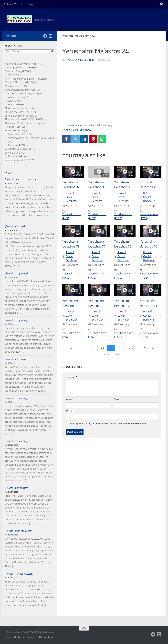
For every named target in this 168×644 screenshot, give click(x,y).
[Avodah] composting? (16, 273)
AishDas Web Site (14, 4)
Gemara (9, 75)
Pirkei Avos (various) (15, 97)
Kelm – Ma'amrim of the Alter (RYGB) (24, 79)
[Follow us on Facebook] (45, 36)
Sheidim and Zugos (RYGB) (18, 112)
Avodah (9, 173)
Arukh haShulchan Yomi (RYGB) (21, 64)
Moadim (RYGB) (13, 86)
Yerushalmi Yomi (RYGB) (79, 130)
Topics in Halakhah (14, 131)
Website (70, 411)
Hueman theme (46, 637)
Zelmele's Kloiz (13, 153)
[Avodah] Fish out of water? (19, 574)
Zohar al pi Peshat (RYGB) (18, 160)
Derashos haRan (16, 156)
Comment (71, 377)
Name (69, 400)
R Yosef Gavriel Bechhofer (81, 60)
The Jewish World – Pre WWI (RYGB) (23, 119)
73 (120, 348)
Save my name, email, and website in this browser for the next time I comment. (108, 424)
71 (102, 348)
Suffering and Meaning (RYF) (20, 116)
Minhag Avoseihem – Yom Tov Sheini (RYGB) (31, 138)
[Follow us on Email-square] (51, 36)
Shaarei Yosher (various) (17, 108)
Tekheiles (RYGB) (17, 145)
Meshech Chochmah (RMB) (19, 82)
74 (129, 348)
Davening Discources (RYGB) (19, 68)
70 (94, 348)
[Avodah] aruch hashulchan (19, 531)
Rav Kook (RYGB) (13, 105)
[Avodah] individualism (16, 226)
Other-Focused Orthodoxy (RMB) (22, 94)
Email (117, 400)
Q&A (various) (12, 101)
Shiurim (32, 4)
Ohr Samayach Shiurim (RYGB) (20, 90)
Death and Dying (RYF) (16, 71)
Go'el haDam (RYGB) (18, 134)
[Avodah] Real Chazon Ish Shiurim (22, 180)
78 (145, 348)
